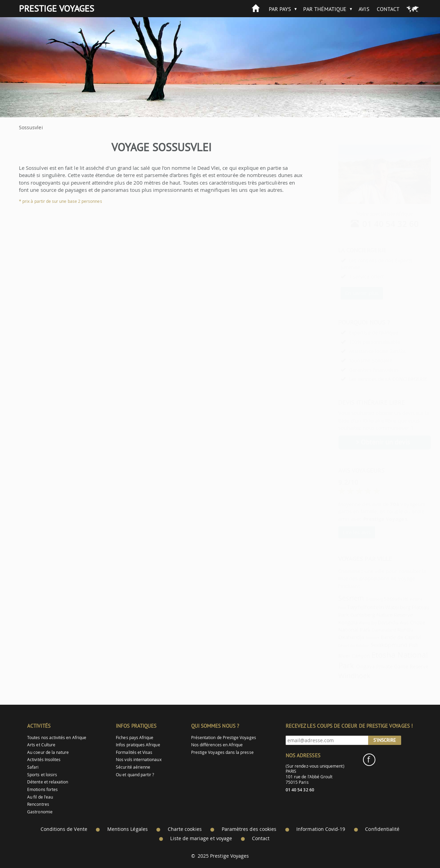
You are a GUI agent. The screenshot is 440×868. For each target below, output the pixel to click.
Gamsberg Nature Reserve (365, 615)
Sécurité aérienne (133, 767)
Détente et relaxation (48, 782)
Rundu (388, 629)
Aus (387, 622)
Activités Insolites (44, 760)
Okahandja (334, 637)
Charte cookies (185, 829)
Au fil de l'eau (40, 797)
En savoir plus (345, 293)
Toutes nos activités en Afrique (57, 738)
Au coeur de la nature (48, 752)
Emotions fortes (42, 789)
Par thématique (325, 9)
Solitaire (356, 638)
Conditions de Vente (64, 829)
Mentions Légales (128, 829)
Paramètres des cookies (249, 829)
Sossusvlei (379, 598)
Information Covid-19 (321, 829)
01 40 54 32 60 (374, 224)
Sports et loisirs (42, 775)
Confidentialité (382, 829)
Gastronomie (40, 812)
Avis (364, 9)
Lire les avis (340, 532)
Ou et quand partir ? (135, 775)
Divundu (371, 622)
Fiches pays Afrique (135, 738)
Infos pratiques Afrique (138, 745)
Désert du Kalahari (337, 646)
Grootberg (357, 599)
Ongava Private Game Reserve (375, 666)
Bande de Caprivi (384, 637)
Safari (33, 767)
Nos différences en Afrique (217, 745)
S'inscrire (385, 740)
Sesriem (334, 598)
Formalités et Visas (134, 752)
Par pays (280, 9)
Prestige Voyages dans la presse (222, 752)
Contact (388, 9)
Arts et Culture (41, 745)
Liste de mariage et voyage (201, 838)
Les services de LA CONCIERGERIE (371, 379)
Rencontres (38, 804)
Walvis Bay (351, 623)
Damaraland (367, 630)
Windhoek (338, 676)
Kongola (331, 622)
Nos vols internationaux (139, 760)
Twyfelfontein (349, 607)
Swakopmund (372, 645)
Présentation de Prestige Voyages (224, 738)
